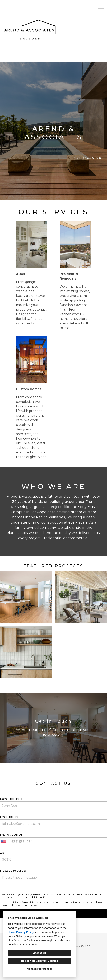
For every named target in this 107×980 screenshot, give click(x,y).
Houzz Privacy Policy (21, 932)
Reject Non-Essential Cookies (39, 961)
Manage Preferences (40, 969)
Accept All (40, 953)
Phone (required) (53, 839)
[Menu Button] (101, 7)
